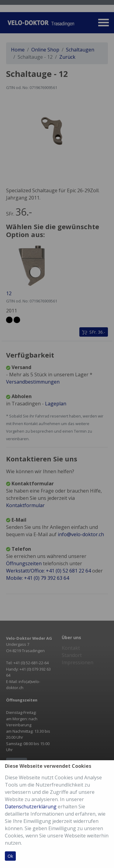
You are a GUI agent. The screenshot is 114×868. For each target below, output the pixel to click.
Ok (10, 856)
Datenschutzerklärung (31, 807)
